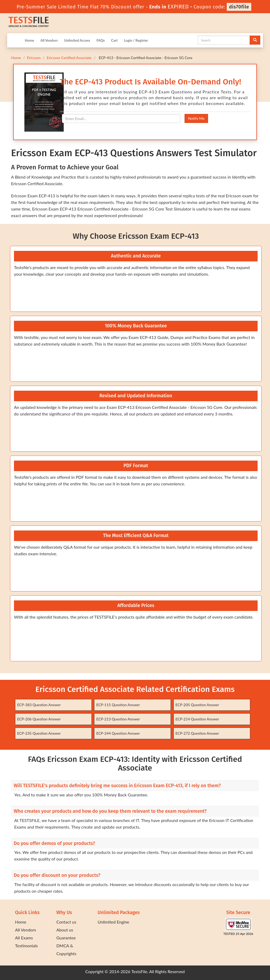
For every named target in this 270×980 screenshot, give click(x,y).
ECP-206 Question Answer (39, 719)
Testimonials (26, 946)
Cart (114, 40)
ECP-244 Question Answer (118, 733)
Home (29, 40)
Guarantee (66, 938)
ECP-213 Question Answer (118, 719)
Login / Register (136, 40)
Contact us (66, 922)
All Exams (24, 938)
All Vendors (49, 40)
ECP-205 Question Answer (197, 705)
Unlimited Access (77, 40)
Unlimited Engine (113, 922)
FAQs (101, 40)
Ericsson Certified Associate (69, 58)
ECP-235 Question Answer (39, 733)
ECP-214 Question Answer (197, 719)
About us (65, 930)
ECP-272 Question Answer (197, 733)
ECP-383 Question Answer (39, 705)
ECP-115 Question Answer (118, 705)
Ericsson (34, 58)
